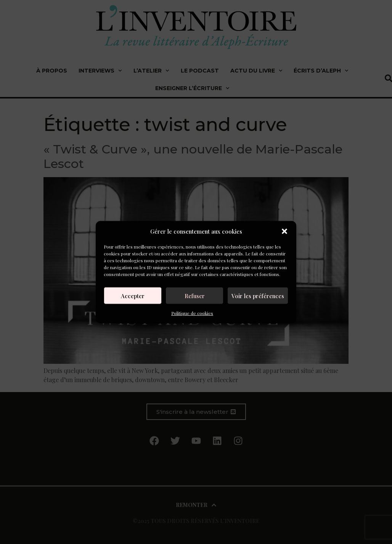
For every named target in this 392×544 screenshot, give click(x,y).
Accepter (133, 295)
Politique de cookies (192, 313)
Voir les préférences (258, 295)
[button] (284, 231)
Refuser (195, 295)
